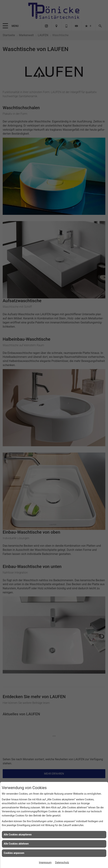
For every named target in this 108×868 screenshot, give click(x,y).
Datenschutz (62, 862)
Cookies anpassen (14, 853)
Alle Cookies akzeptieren (18, 835)
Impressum (45, 862)
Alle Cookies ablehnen (16, 844)
